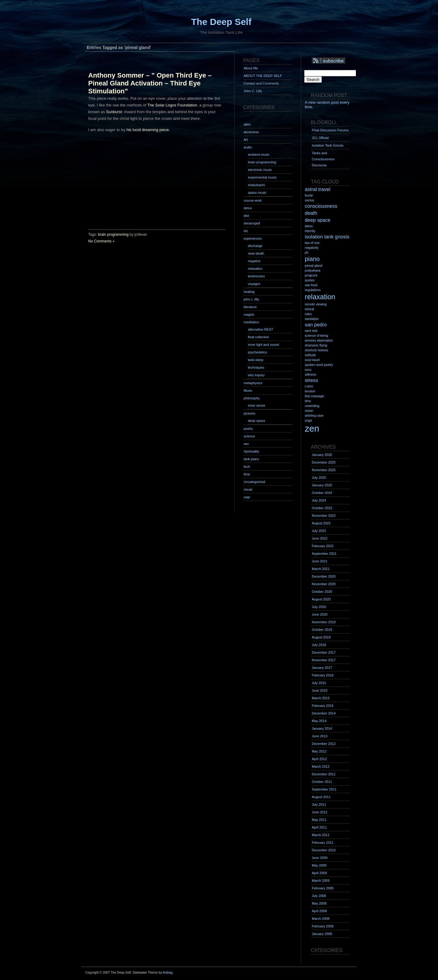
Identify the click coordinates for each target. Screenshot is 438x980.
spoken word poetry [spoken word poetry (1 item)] (319, 365)
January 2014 (322, 728)
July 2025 (319, 478)
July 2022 (319, 531)
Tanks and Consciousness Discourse (323, 159)
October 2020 (322, 592)
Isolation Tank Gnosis (328, 145)
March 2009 (321, 881)
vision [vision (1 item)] (309, 411)
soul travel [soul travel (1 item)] (312, 360)
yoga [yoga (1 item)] (308, 420)
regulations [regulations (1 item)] (313, 290)
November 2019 (324, 622)
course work (253, 200)
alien (247, 124)
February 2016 (323, 675)
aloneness (251, 132)
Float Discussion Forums (330, 130)
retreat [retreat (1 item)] (309, 309)
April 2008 (319, 911)
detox (248, 208)
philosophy (252, 398)
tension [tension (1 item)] (310, 391)
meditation (251, 322)
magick (249, 315)
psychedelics (257, 352)
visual (248, 489)
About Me (251, 68)
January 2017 (322, 668)
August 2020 (321, 599)
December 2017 (324, 652)
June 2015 (320, 690)
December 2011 (324, 774)
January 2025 (322, 485)
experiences (253, 238)
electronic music (260, 170)
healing (249, 292)
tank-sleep (256, 360)
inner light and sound (263, 345)
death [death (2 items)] (311, 213)
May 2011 (319, 820)
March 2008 (321, 919)
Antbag (167, 973)
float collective (258, 337)
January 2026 (322, 455)
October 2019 (322, 630)
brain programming (113, 235)
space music (257, 193)
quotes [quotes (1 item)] (310, 280)
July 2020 (319, 607)
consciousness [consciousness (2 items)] (321, 206)
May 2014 (319, 721)
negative (254, 261)
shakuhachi (256, 185)
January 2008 (322, 934)
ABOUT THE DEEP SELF (263, 76)
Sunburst (114, 112)
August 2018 (321, 637)
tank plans (251, 459)
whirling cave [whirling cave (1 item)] (314, 415)
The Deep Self (221, 22)
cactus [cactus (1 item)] (309, 200)
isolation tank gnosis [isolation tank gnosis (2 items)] (327, 237)
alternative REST (261, 329)
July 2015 (319, 683)
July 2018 (319, 645)
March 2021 (321, 569)
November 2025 (324, 470)
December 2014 (324, 713)
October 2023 (322, 508)
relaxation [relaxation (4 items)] (320, 297)
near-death (256, 253)
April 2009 (319, 873)
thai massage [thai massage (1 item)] (314, 396)
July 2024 (319, 500)
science (249, 436)
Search (313, 80)
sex (246, 444)
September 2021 (324, 554)
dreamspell (252, 223)
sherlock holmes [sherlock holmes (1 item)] (316, 350)
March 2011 (321, 835)
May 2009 (319, 865)
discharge (255, 246)
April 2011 (319, 827)
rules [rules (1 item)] (308, 314)
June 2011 (320, 812)
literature (250, 307)
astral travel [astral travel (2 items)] (318, 189)
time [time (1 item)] (308, 401)
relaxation (255, 269)
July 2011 (319, 805)
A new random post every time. (327, 105)
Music (248, 391)
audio (248, 147)
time (247, 474)
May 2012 (319, 751)
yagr (247, 497)
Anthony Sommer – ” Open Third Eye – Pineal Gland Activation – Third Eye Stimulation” (150, 83)
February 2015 (323, 706)
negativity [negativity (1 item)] (312, 248)
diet (246, 216)
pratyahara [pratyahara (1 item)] (313, 270)
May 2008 (319, 903)
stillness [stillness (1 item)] (311, 374)
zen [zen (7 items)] (312, 428)
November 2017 (324, 660)
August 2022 (321, 523)
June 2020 (320, 614)
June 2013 (320, 736)
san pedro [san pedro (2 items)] (316, 325)
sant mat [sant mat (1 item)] (311, 331)
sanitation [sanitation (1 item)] (312, 319)
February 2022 (323, 546)
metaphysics (253, 383)
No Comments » (101, 241)
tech (247, 467)
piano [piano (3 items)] (312, 259)
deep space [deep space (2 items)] (318, 220)
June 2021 (320, 561)
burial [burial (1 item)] (309, 195)
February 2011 (323, 843)
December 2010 (324, 850)
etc (246, 231)
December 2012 (324, 744)
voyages (254, 284)
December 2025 (324, 462)
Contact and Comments (261, 83)
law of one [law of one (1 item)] (312, 243)
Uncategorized (254, 482)
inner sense (257, 405)
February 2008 (323, 926)
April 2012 (319, 759)
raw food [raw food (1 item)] (311, 285)
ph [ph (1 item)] (307, 252)
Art (246, 140)
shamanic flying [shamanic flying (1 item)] (316, 345)
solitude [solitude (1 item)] (310, 355)
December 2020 (324, 576)
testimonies (256, 276)
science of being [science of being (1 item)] (316, 335)
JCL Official (320, 138)
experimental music (262, 177)
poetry (248, 429)
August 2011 (321, 797)
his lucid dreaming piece (148, 130)
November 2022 (324, 516)
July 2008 (319, 896)
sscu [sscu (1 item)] (308, 370)
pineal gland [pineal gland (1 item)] (313, 266)
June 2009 (320, 858)
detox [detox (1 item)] (309, 226)
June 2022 (320, 538)
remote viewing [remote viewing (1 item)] (316, 304)
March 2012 (321, 766)
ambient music (259, 155)
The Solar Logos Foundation (172, 105)
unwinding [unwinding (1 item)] (312, 406)
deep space (257, 421)
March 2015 (321, 698)
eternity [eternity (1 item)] (310, 231)
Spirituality (251, 451)
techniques (256, 367)
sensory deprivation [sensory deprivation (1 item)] (319, 340)
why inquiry (256, 375)
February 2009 (323, 888)
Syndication (337, 61)
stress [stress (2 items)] (311, 380)
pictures (250, 413)
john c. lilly (251, 299)
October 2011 (322, 782)
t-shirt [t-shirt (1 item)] (309, 386)
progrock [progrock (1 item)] (311, 275)
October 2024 (322, 493)
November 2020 (324, 584)
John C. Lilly (253, 91)
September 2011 (324, 789)
